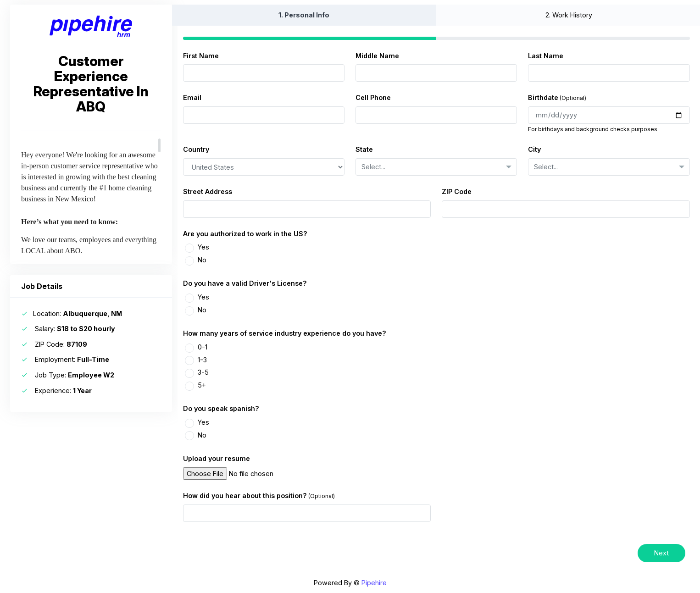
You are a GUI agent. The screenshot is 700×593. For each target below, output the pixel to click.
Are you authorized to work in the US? (245, 234)
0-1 (203, 347)
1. (304, 15)
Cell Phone (373, 97)
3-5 (203, 372)
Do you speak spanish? (221, 408)
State (364, 149)
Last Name (546, 56)
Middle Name (377, 56)
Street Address (208, 191)
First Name (201, 56)
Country (196, 149)
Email (192, 97)
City (534, 149)
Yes (203, 247)
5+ (202, 385)
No (202, 260)
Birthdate (543, 97)
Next (661, 553)
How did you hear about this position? (245, 496)
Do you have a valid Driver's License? (245, 283)
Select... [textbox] (373, 167)
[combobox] (436, 167)
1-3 (202, 360)
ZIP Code (457, 191)
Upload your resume (217, 458)
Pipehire (374, 583)
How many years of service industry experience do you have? (285, 333)
